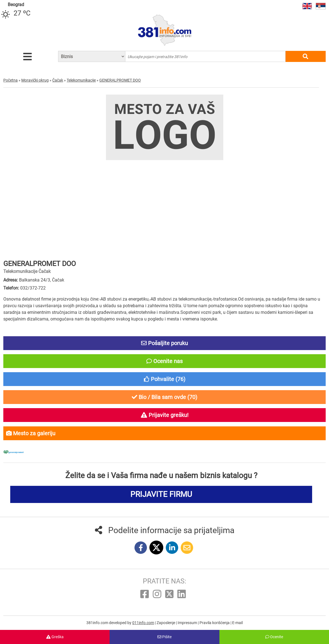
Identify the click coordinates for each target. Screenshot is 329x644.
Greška (55, 637)
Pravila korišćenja (215, 623)
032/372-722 (33, 288)
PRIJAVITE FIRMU (161, 494)
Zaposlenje (166, 623)
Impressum (188, 623)
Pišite (164, 637)
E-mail (237, 623)
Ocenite (274, 637)
